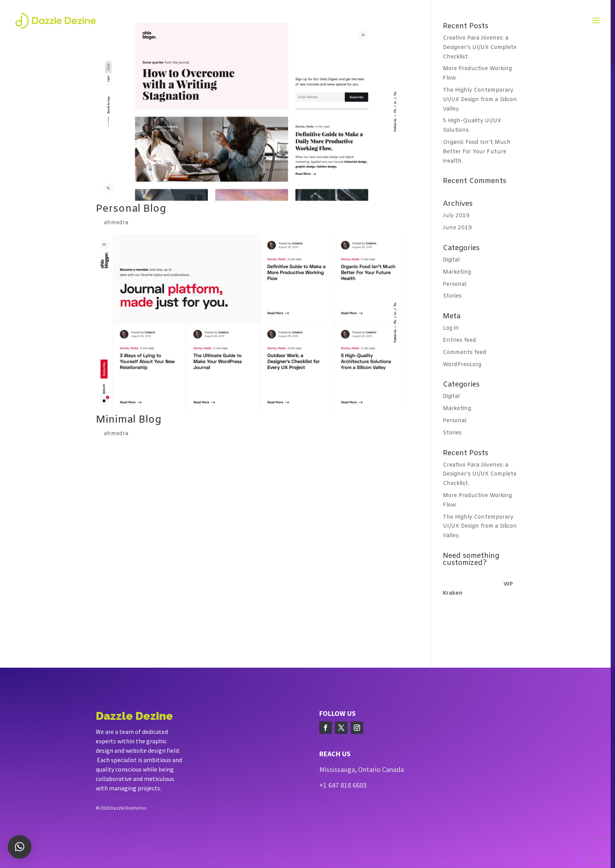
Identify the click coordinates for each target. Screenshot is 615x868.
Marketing (457, 272)
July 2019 (456, 216)
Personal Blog (131, 209)
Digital (451, 260)
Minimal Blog (128, 420)
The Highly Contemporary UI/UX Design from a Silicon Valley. (480, 100)
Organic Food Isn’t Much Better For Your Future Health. (477, 152)
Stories (452, 296)
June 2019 (457, 228)
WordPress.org (462, 365)
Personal (455, 284)
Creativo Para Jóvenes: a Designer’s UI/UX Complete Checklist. (480, 48)
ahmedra (116, 223)
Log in (451, 328)
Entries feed (459, 340)
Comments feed (465, 353)
